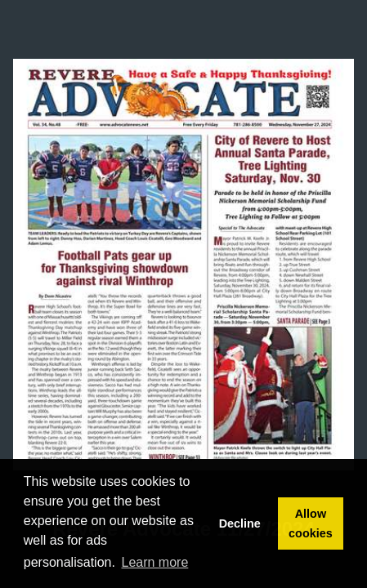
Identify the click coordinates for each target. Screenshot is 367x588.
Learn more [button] (155, 562)
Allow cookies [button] (311, 523)
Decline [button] (240, 523)
